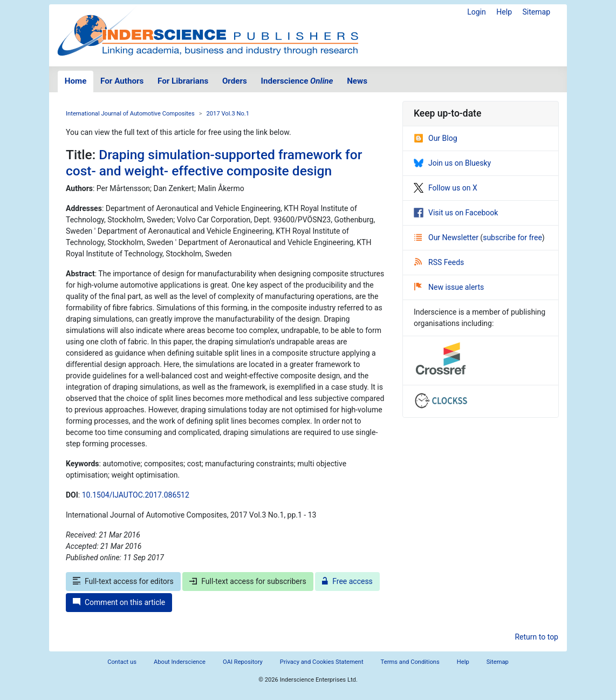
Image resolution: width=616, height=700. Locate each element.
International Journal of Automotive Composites (130, 114)
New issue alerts (449, 287)
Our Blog (436, 138)
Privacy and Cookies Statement (322, 662)
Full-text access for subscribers (248, 581)
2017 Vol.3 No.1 (228, 114)
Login (477, 12)
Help (504, 12)
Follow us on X (446, 188)
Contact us (122, 662)
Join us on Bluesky (452, 163)
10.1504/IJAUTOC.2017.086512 (136, 495)
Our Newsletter (447, 237)
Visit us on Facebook (456, 213)
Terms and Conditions (410, 662)
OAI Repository (243, 662)
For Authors (122, 81)
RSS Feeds (439, 262)
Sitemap (536, 12)
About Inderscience (180, 662)
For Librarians (183, 81)
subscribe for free (512, 237)
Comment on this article (119, 602)
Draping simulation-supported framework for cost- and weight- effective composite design (214, 162)
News (357, 81)
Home (76, 81)
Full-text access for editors (123, 581)
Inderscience (297, 81)
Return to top (536, 637)
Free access (347, 581)
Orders (235, 81)
